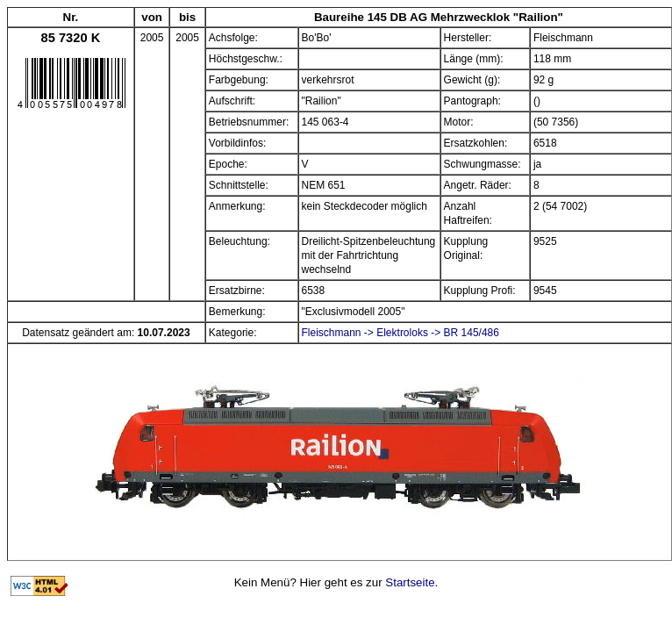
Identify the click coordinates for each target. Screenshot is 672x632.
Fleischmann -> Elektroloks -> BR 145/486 (400, 333)
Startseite (410, 582)
